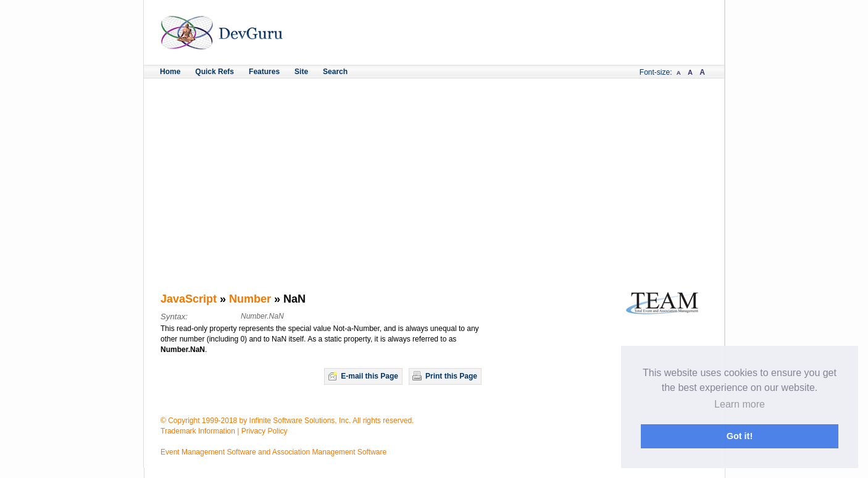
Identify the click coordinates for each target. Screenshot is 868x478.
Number (250, 299)
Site (301, 72)
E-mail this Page (369, 376)
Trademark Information (198, 431)
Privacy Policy (265, 431)
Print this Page (451, 376)
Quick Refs (215, 72)
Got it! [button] (740, 436)
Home (170, 72)
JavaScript (189, 299)
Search (335, 72)
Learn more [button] (740, 404)
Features (264, 72)
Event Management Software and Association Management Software (273, 452)
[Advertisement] (434, 171)
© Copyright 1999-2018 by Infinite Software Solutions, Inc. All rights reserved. (287, 421)
